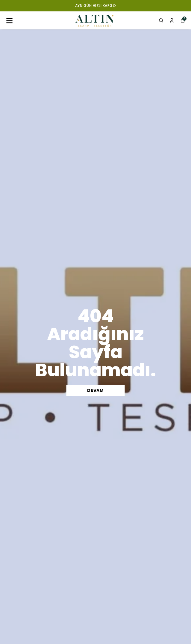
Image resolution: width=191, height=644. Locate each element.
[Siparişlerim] (172, 20)
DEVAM (95, 390)
